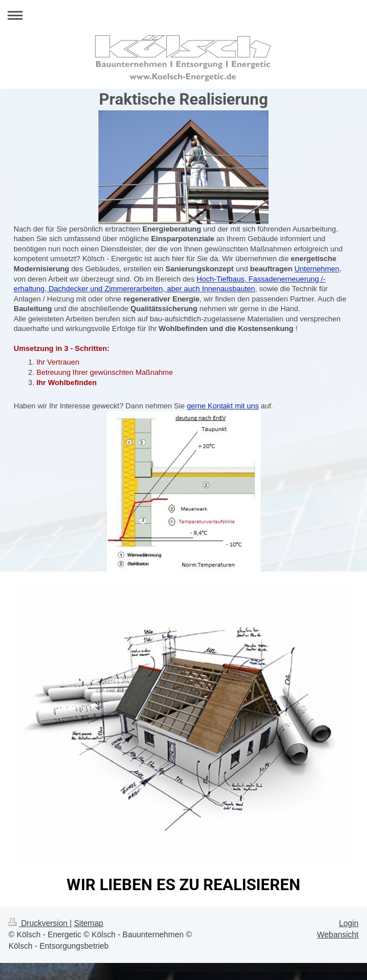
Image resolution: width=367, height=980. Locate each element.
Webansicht (338, 934)
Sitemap (88, 923)
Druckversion (39, 923)
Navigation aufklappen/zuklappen (183, 15)
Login (349, 923)
